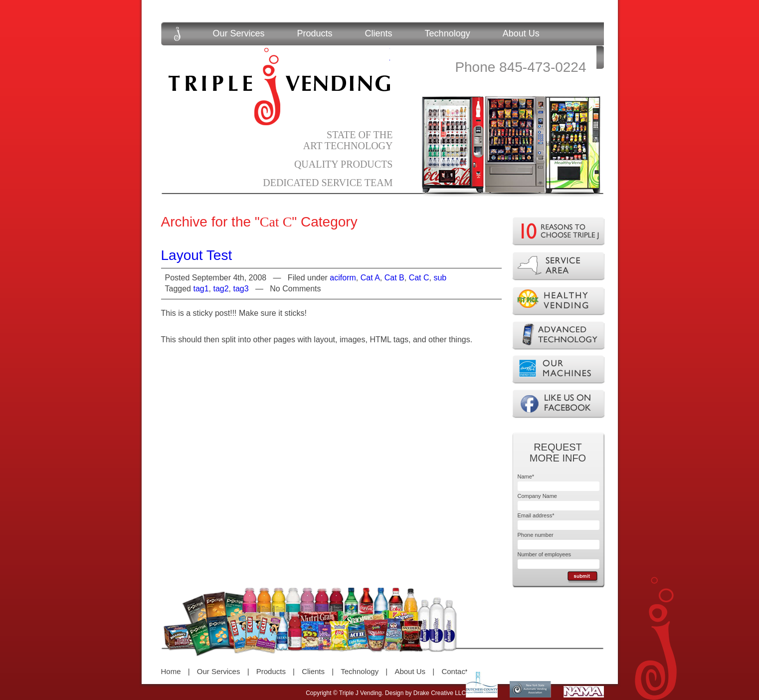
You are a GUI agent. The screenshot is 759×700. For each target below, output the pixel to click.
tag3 (241, 289)
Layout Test (197, 255)
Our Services (239, 33)
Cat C (419, 278)
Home (171, 671)
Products (315, 33)
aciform (343, 278)
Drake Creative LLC (440, 693)
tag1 (201, 289)
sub (440, 278)
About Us (521, 33)
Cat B (394, 278)
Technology (448, 33)
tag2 (221, 289)
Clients (379, 33)
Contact (454, 671)
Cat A (370, 278)
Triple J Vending (279, 87)
